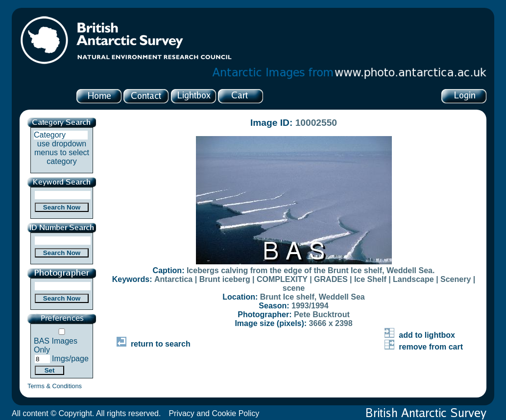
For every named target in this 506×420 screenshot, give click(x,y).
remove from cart (424, 347)
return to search (154, 344)
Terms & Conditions (55, 386)
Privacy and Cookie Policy (214, 413)
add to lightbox (420, 335)
